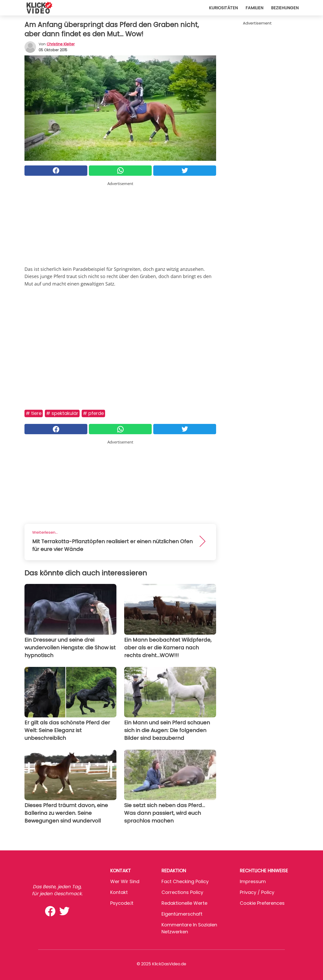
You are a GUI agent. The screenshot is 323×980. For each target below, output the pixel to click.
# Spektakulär (62, 413)
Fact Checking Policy (185, 881)
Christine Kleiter (61, 44)
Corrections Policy (182, 892)
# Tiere (34, 413)
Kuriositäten (223, 8)
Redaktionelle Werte (184, 903)
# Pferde (93, 413)
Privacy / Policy (257, 892)
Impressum (253, 881)
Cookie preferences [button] (262, 903)
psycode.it (122, 903)
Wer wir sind (125, 881)
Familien (254, 8)
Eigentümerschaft (182, 914)
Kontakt (119, 892)
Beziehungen (285, 8)
